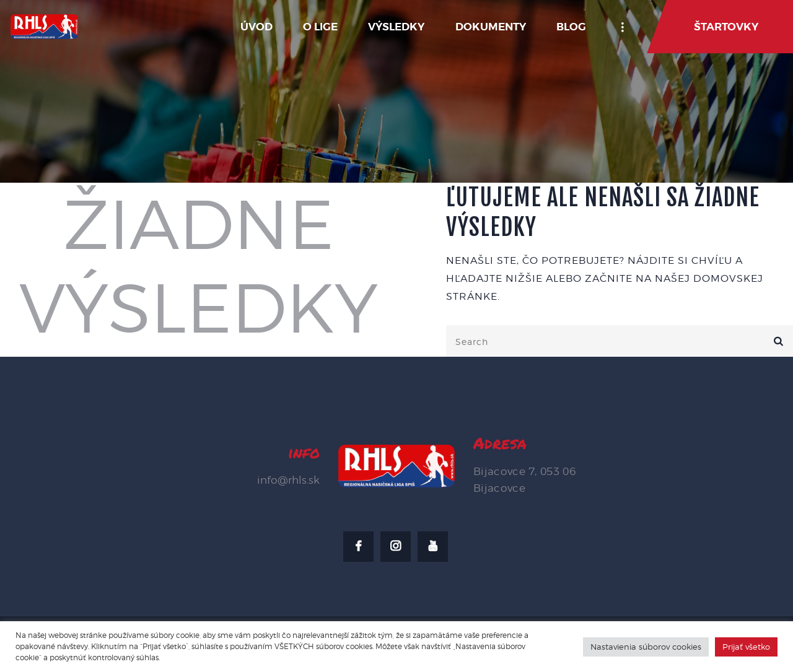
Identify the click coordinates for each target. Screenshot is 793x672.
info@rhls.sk (288, 480)
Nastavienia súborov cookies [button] (646, 647)
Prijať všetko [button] (746, 647)
